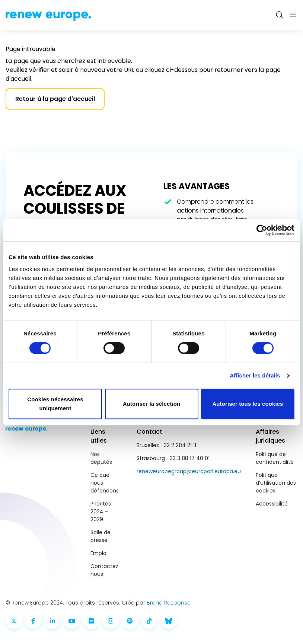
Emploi (99, 553)
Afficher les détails (255, 375)
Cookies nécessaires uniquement (55, 404)
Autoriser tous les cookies (248, 404)
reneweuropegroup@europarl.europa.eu (189, 471)
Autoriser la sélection (152, 404)
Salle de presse (101, 536)
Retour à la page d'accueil (55, 99)
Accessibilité (272, 504)
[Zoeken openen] (280, 15)
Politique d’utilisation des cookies (276, 483)
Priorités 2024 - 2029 (101, 511)
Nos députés (101, 458)
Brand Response (169, 603)
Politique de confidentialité (275, 458)
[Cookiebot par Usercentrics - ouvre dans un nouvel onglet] (262, 230)
